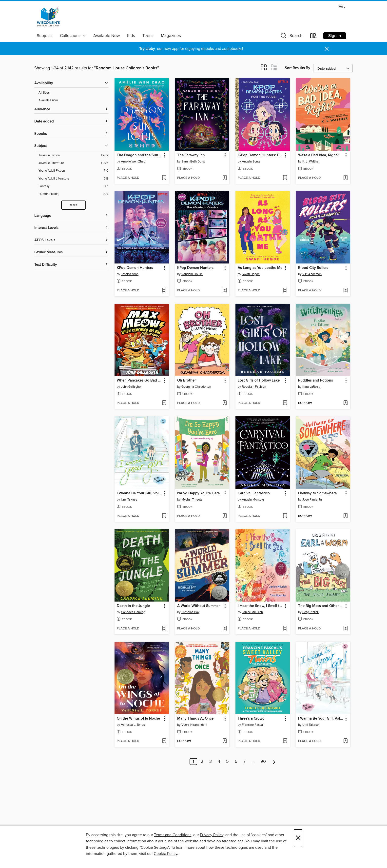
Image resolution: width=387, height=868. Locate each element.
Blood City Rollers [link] (313, 268)
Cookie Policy (165, 854)
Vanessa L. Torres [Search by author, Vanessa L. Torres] (133, 725)
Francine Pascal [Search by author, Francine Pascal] (253, 725)
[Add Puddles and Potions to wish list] (345, 403)
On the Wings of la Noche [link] (138, 719)
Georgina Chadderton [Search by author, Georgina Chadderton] (196, 387)
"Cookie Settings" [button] (154, 848)
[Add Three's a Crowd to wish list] (285, 741)
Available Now (106, 36)
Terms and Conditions (173, 835)
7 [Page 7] (244, 762)
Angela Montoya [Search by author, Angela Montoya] (253, 500)
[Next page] (274, 762)
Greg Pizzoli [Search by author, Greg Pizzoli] (310, 612)
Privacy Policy (212, 835)
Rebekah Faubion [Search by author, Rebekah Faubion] (254, 387)
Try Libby (147, 49)
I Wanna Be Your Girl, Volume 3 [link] (139, 493)
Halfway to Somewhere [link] (317, 493)
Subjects (45, 36)
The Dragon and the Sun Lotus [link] (139, 155)
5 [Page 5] (227, 762)
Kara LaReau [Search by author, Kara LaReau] (311, 387)
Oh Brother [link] (186, 381)
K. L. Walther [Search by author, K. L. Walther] (311, 161)
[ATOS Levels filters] (71, 240)
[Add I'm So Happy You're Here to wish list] (224, 516)
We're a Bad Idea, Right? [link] (318, 155)
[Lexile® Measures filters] (71, 252)
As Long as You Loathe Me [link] (260, 268)
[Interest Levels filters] (71, 228)
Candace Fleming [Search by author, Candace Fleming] (133, 612)
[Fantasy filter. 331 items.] (73, 186)
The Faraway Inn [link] (191, 155)
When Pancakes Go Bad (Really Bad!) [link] (139, 381)
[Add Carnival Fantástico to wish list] (285, 516)
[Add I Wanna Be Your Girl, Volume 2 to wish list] (345, 741)
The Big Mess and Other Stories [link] (321, 606)
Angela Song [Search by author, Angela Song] (251, 161)
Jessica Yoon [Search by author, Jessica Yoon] (130, 274)
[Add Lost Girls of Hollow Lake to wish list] (285, 403)
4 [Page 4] (219, 762)
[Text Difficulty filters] (71, 265)
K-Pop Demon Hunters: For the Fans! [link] (260, 155)
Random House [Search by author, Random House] (192, 274)
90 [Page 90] (263, 762)
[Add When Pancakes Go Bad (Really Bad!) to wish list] (164, 403)
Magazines (171, 36)
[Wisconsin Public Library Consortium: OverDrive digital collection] (48, 17)
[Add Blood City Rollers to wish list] (345, 291)
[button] (291, 37)
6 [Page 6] (236, 762)
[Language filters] (71, 216)
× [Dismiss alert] (327, 49)
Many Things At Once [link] (195, 719)
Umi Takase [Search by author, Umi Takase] (129, 500)
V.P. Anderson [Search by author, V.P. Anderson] (312, 274)
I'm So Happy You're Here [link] (198, 493)
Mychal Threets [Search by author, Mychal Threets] (192, 500)
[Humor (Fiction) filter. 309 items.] (73, 194)
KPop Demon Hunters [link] (135, 268)
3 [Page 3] (211, 762)
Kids (131, 36)
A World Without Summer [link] (198, 606)
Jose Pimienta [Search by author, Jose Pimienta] (312, 500)
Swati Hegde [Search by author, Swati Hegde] (251, 274)
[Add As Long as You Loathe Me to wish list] (285, 291)
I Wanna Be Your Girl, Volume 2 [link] (321, 719)
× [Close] (298, 838)
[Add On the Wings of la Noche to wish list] (164, 741)
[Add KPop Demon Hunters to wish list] (164, 291)
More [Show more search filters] (74, 205)
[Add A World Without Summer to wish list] (224, 629)
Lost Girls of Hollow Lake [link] (259, 381)
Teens (148, 36)
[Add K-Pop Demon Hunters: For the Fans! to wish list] (285, 178)
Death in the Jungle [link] (133, 606)
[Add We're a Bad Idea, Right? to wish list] (345, 178)
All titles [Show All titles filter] (44, 93)
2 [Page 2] (202, 762)
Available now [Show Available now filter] (48, 100)
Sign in (335, 36)
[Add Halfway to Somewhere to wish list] (345, 516)
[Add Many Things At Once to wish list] (224, 741)
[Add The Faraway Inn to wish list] (224, 178)
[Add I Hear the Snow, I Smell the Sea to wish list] (285, 629)
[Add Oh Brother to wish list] (224, 403)
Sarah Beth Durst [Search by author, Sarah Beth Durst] (193, 161)
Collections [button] (73, 36)
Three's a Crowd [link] (251, 719)
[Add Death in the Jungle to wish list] (164, 629)
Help (342, 7)
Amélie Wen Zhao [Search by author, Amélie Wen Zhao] (133, 161)
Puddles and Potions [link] (316, 381)
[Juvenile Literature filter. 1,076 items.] (73, 163)
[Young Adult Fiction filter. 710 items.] (73, 171)
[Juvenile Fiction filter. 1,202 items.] (73, 155)
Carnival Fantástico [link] (254, 493)
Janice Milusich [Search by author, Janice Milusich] (252, 612)
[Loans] (313, 37)
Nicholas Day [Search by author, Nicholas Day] (190, 612)
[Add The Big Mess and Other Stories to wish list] (345, 629)
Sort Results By (298, 68)
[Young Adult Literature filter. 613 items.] (73, 179)
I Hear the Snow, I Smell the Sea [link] (260, 606)
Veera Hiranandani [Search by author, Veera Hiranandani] (194, 725)
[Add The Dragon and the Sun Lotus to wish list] (164, 178)
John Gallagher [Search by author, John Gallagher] (131, 387)
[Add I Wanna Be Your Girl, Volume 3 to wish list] (164, 516)
